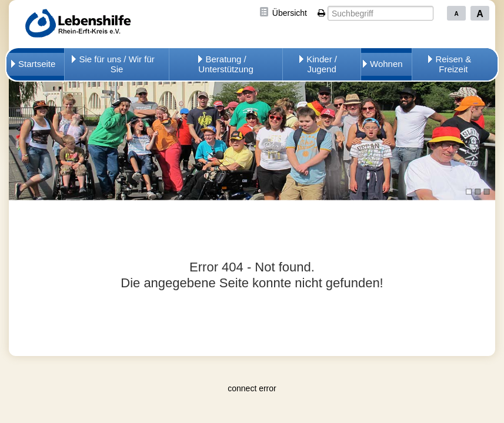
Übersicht (290, 13)
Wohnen (386, 64)
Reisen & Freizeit (453, 64)
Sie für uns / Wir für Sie (116, 64)
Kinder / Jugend (322, 64)
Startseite (37, 64)
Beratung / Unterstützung (226, 64)
